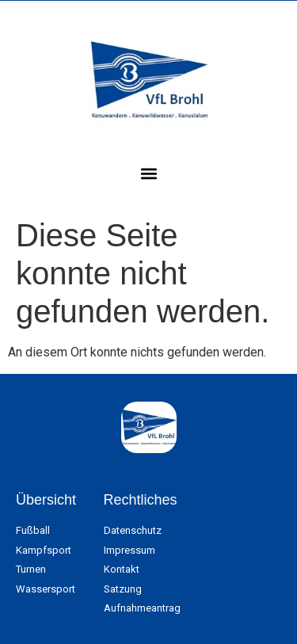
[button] (148, 173)
